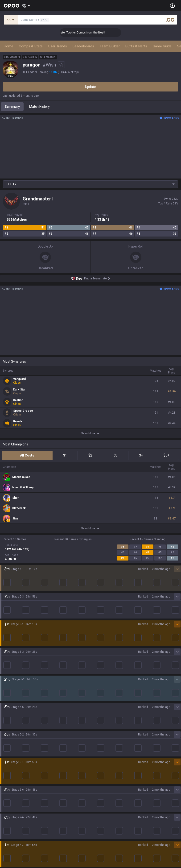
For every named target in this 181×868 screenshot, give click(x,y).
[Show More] (26, 6)
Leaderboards (83, 46)
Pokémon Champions (19, 755)
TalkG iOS (98, 727)
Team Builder (110, 46)
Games (8, 772)
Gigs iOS (97, 716)
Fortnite (9, 716)
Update (90, 87)
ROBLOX (9, 733)
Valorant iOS (100, 704)
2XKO (7, 704)
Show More (91, 433)
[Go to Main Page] (12, 6)
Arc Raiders (11, 727)
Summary (12, 107)
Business (97, 818)
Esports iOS (99, 738)
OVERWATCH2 (14, 693)
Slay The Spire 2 (15, 744)
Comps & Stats (31, 46)
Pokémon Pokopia (16, 738)
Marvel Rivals (13, 710)
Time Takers (12, 750)
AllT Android (100, 687)
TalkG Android (101, 721)
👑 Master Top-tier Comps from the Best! (86, 33)
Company (10, 652)
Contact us (11, 841)
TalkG (7, 784)
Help (6, 830)
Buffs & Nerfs (136, 46)
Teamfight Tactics (16, 682)
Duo (6, 778)
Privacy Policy (14, 818)
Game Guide (162, 46)
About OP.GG (12, 647)
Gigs (6, 795)
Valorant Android (103, 699)
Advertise (98, 824)
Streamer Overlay (16, 801)
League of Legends (17, 676)
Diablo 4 (9, 761)
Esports (8, 789)
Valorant (9, 687)
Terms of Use (13, 824)
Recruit (96, 830)
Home (8, 46)
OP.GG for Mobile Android (109, 676)
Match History (39, 107)
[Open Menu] (172, 6)
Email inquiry (12, 835)
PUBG (7, 699)
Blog (6, 658)
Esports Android (102, 733)
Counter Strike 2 (15, 721)
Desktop (9, 767)
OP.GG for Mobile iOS (106, 682)
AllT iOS (96, 693)
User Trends (58, 46)
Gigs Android (100, 710)
